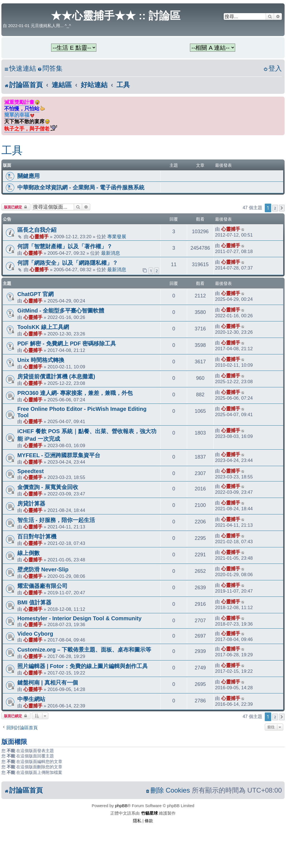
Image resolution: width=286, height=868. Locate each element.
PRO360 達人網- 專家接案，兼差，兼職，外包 (75, 393)
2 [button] (275, 208)
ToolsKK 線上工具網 (43, 327)
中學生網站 (31, 699)
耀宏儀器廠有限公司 (42, 586)
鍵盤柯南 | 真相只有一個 (48, 683)
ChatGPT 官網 (35, 294)
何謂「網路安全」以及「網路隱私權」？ (68, 263)
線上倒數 (28, 553)
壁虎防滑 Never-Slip (43, 569)
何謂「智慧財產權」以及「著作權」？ (65, 246)
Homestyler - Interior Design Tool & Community (79, 618)
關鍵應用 (28, 176)
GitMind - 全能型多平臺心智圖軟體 (61, 311)
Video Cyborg (35, 634)
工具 (12, 150)
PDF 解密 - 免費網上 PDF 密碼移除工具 (67, 344)
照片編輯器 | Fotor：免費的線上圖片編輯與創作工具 (83, 666)
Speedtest (31, 471)
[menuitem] (50, 69)
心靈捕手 (39, 237)
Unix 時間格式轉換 (41, 360)
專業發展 (117, 237)
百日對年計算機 (37, 536)
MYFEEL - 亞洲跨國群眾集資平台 (59, 455)
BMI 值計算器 (34, 602)
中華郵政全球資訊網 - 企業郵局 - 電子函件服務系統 (81, 187)
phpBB (121, 806)
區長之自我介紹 (37, 230)
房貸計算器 (31, 504)
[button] (282, 208)
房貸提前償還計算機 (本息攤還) (56, 376)
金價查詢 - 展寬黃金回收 (48, 487)
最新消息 (111, 253)
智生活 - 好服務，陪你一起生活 (56, 520)
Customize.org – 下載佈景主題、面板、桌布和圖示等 (84, 650)
